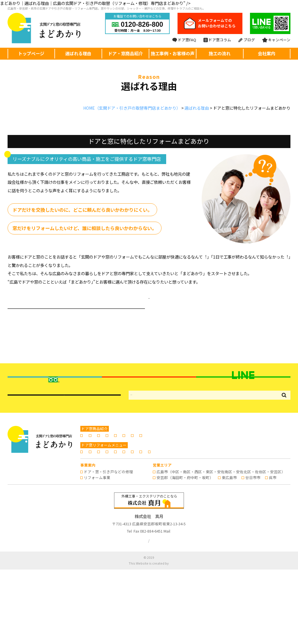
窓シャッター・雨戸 (273, 498)
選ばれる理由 (78, 53)
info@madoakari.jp (182, 606)
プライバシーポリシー (135, 615)
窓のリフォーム (234, 498)
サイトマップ (171, 615)
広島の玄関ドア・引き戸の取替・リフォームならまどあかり (155, 632)
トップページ (31, 53)
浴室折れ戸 (176, 498)
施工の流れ (220, 53)
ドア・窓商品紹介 (125, 53)
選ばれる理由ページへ (149, 300)
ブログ (247, 40)
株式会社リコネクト (170, 638)
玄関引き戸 (117, 498)
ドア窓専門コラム (262, 520)
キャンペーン (276, 40)
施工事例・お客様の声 (173, 53)
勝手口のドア (146, 498)
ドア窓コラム (217, 40)
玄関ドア (91, 498)
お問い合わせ (169, 526)
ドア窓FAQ (184, 40)
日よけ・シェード (99, 504)
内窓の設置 (203, 498)
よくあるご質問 (202, 520)
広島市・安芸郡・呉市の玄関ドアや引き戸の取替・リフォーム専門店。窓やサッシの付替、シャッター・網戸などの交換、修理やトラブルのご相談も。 (107, 8)
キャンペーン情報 (134, 526)
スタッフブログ (97, 526)
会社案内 (267, 53)
